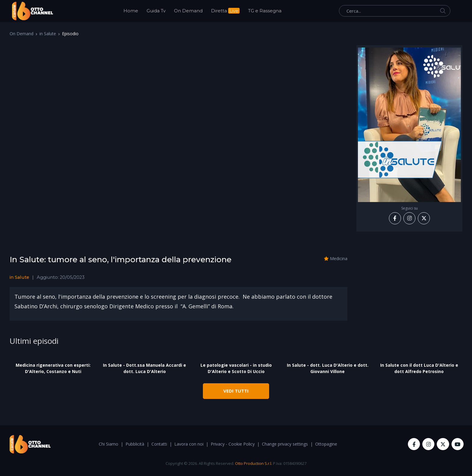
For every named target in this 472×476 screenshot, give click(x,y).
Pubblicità (135, 444)
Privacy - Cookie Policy (233, 444)
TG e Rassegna (265, 11)
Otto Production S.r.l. (254, 463)
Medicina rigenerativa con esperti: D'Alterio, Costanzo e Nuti (53, 368)
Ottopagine (326, 444)
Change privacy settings (285, 444)
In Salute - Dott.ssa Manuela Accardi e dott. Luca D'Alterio (144, 368)
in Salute (48, 34)
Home (131, 11)
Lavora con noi (189, 444)
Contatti (159, 444)
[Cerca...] (395, 11)
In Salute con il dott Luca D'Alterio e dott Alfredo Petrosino (419, 368)
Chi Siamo (109, 444)
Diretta (225, 11)
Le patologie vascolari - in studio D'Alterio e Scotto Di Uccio (236, 368)
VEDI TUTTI (236, 391)
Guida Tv (156, 11)
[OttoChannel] (33, 11)
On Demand (188, 11)
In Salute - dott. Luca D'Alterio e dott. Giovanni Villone (328, 368)
